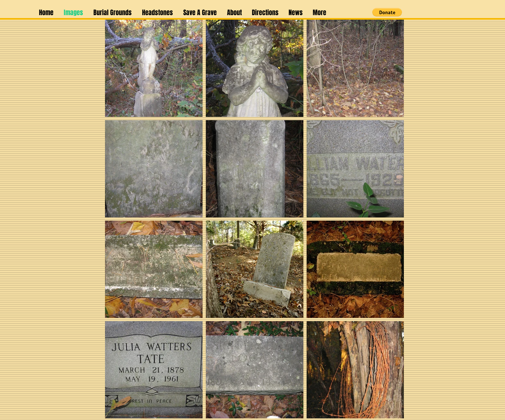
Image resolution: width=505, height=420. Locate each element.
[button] (295, 13)
